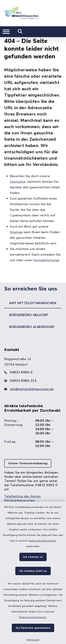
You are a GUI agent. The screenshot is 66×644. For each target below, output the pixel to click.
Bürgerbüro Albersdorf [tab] (32, 327)
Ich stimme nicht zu (33, 571)
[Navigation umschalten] (6, 32)
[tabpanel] (33, 428)
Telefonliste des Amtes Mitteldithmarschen (22, 498)
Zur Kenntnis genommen (33, 628)
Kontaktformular (47, 260)
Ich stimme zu (33, 557)
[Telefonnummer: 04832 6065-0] (33, 372)
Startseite (18, 182)
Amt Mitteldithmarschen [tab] (33, 303)
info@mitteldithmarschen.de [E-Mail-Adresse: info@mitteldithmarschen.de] (32, 389)
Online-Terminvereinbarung (28, 463)
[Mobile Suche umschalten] (20, 32)
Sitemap (16, 232)
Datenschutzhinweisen (43, 541)
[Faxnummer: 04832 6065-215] (33, 381)
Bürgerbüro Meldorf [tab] (29, 315)
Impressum (33, 640)
